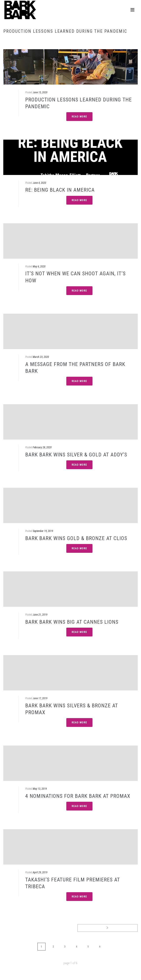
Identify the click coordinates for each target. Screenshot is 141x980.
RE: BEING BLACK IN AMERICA (60, 190)
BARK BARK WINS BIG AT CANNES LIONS (72, 622)
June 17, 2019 (40, 698)
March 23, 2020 (41, 357)
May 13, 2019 (40, 789)
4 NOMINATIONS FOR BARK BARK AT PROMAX (78, 796)
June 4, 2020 (39, 183)
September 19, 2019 (43, 531)
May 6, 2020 (39, 267)
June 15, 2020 (40, 92)
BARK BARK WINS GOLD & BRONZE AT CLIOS (76, 538)
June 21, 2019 (40, 615)
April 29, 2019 (40, 872)
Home (70, 41)
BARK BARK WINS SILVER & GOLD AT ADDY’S (76, 455)
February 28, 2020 (42, 447)
